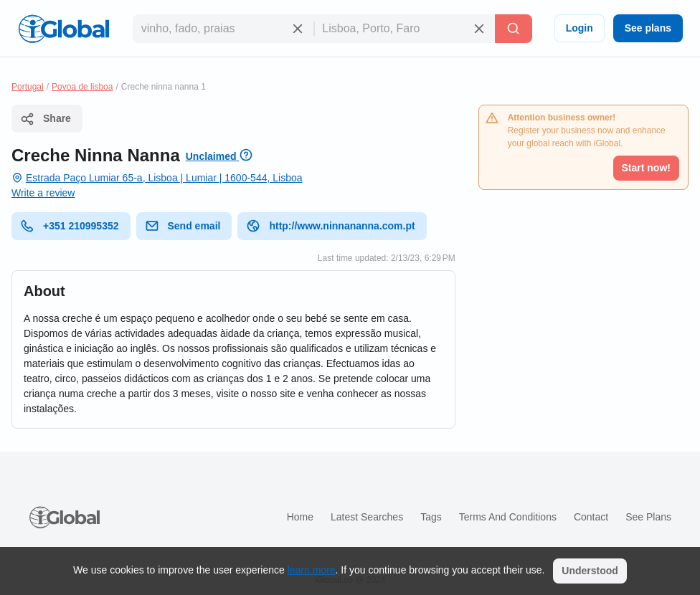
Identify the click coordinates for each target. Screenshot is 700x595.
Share (46, 119)
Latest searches (367, 517)
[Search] (514, 29)
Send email (183, 226)
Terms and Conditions (508, 517)
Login (580, 28)
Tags (431, 517)
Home (300, 517)
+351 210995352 (70, 226)
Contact (591, 517)
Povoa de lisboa (82, 87)
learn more (312, 570)
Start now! (646, 168)
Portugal (28, 87)
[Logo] (64, 29)
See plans (648, 28)
